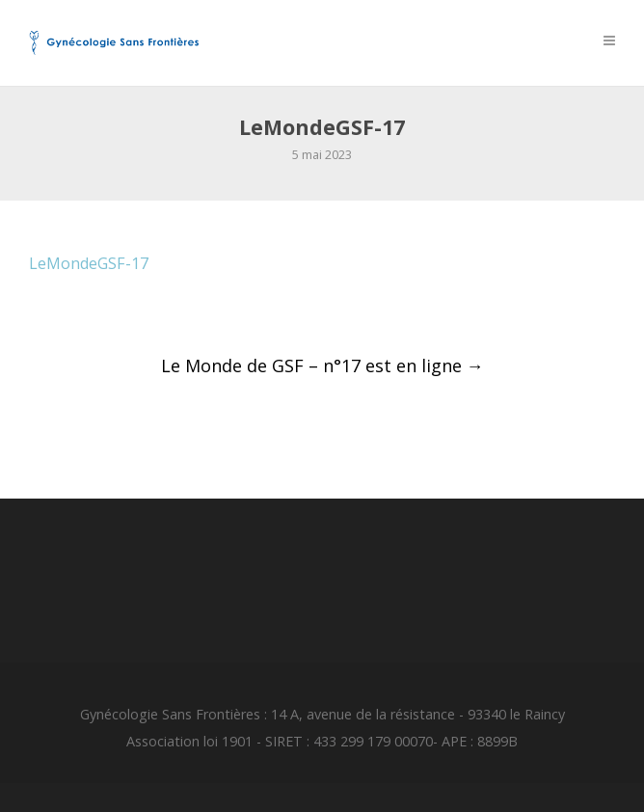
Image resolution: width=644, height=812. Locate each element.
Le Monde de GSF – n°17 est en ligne (322, 365)
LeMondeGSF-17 (89, 263)
